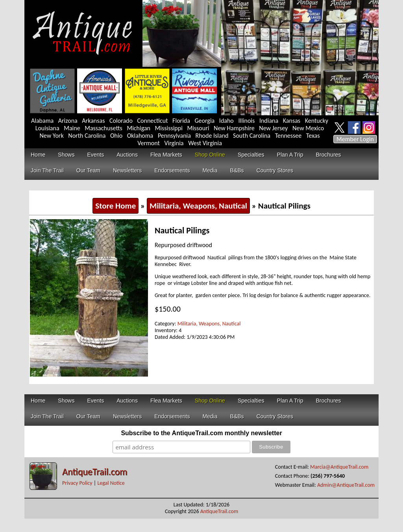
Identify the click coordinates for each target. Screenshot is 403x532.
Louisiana (47, 128)
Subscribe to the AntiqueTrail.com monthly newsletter (201, 433)
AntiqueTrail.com (95, 472)
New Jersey (273, 128)
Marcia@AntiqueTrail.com (339, 467)
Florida (181, 121)
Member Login (355, 139)
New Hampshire (234, 128)
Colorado (121, 121)
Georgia (205, 121)
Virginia (174, 143)
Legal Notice (111, 483)
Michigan (139, 128)
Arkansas (93, 121)
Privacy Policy (77, 483)
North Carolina (87, 136)
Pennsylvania (174, 136)
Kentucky (317, 121)
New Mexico (308, 128)
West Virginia (205, 143)
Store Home (116, 206)
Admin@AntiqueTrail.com (346, 485)
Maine (72, 128)
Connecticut (153, 121)
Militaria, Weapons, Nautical (198, 206)
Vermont (149, 143)
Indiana (269, 121)
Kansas (292, 121)
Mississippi (169, 128)
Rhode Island (212, 136)
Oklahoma (140, 136)
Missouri (198, 128)
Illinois (246, 121)
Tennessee (288, 136)
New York (52, 136)
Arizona (68, 121)
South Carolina (252, 136)
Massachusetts (104, 128)
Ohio (116, 136)
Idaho (226, 121)
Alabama (42, 121)
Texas (313, 136)
